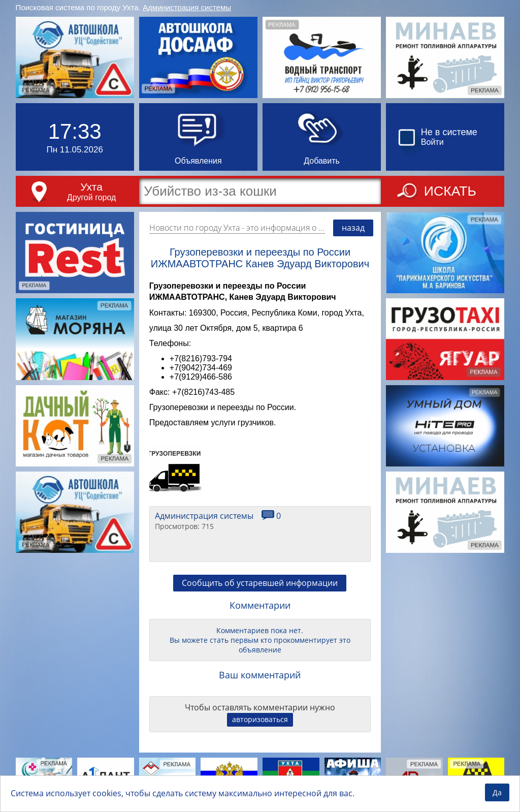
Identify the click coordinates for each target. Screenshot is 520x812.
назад (353, 228)
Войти (432, 142)
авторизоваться (260, 719)
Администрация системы (187, 7)
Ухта (91, 187)
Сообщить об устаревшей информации (260, 583)
